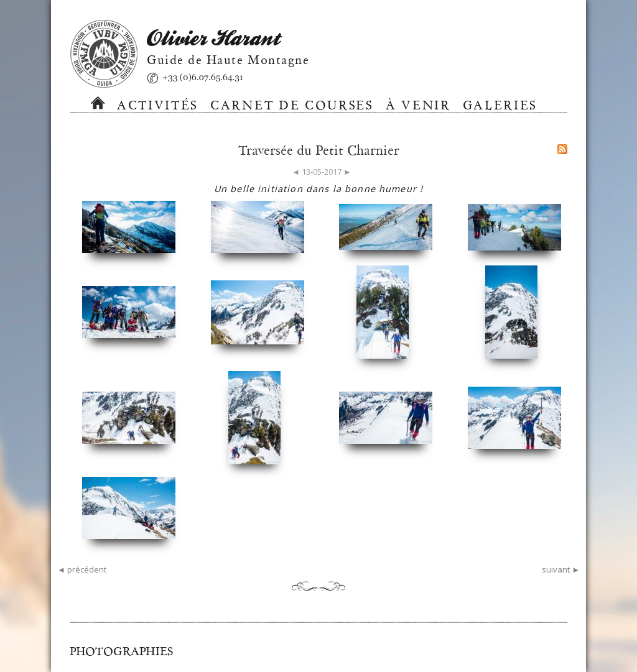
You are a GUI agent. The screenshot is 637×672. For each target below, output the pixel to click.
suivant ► (561, 569)
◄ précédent (82, 569)
